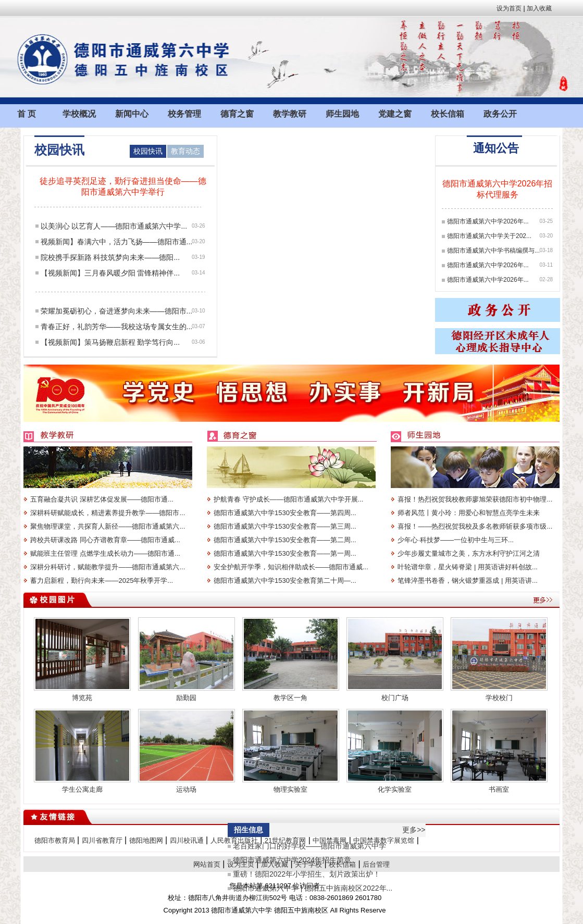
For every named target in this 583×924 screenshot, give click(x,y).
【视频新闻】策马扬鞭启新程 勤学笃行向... (110, 342)
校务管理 (184, 114)
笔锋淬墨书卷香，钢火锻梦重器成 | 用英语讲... (467, 580)
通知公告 (496, 148)
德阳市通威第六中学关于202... (489, 236)
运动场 (186, 789)
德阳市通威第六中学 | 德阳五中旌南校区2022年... (313, 888)
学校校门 (499, 698)
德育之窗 (237, 114)
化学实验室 (395, 789)
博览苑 (82, 698)
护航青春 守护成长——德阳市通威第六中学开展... (288, 499)
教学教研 (290, 114)
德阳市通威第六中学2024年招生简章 (292, 860)
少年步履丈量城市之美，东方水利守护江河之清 (469, 553)
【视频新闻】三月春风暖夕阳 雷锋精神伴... (110, 273)
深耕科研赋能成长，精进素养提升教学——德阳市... (108, 513)
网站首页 (207, 864)
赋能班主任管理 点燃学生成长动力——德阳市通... (105, 553)
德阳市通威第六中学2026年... (488, 221)
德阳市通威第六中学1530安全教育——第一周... (285, 553)
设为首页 (509, 8)
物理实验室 (290, 789)
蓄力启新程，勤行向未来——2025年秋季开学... (102, 580)
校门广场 (395, 698)
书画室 (499, 789)
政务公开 (500, 114)
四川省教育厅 (102, 840)
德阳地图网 (146, 840)
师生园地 (342, 114)
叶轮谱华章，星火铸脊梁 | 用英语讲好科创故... (467, 567)
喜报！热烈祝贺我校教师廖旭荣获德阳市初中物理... (475, 499)
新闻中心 (132, 114)
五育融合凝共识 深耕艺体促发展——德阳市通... (102, 499)
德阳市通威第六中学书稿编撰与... (493, 251)
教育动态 (185, 151)
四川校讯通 (187, 840)
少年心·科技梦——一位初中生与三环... (455, 540)
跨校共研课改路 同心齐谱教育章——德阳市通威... (105, 540)
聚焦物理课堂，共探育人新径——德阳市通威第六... (108, 526)
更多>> (414, 830)
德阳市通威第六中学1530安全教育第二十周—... (285, 580)
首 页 (27, 114)
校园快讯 (148, 151)
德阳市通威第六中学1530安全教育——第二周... (285, 540)
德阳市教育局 (55, 840)
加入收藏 (539, 8)
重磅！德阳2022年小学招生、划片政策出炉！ (307, 874)
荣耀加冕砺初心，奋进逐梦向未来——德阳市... (117, 311)
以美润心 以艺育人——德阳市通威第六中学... (114, 226)
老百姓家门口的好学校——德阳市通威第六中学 (309, 846)
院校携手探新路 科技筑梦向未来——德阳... (110, 257)
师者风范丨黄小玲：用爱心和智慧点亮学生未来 (469, 513)
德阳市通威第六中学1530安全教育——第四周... (285, 513)
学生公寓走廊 (82, 789)
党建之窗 (395, 114)
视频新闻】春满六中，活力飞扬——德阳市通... (117, 242)
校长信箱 (448, 114)
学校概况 (79, 114)
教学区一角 (290, 698)
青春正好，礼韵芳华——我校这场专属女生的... (117, 327)
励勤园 (186, 698)
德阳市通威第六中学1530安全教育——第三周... (285, 526)
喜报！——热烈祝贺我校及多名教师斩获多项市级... (475, 526)
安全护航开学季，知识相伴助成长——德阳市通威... (291, 567)
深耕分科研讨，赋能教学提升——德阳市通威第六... (108, 567)
